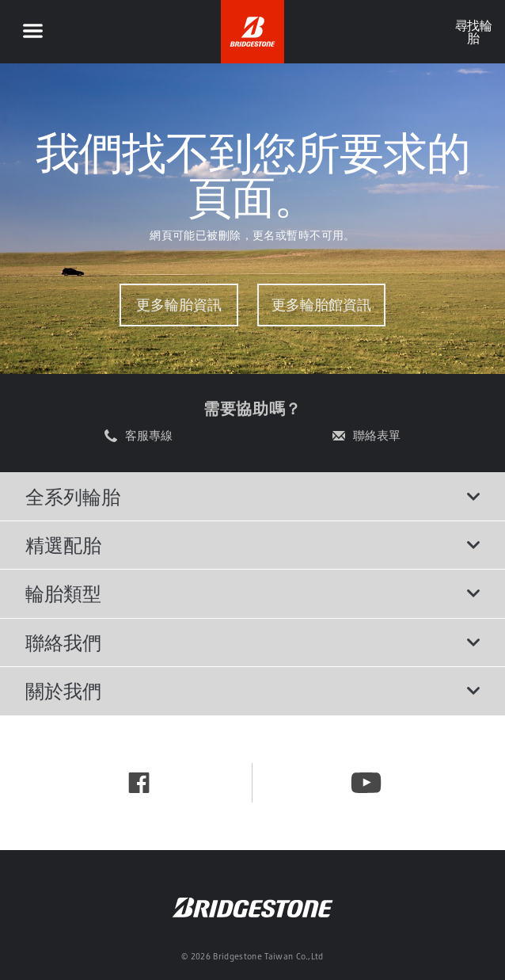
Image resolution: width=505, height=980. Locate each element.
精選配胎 (252, 545)
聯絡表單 (377, 436)
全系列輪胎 (252, 497)
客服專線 (149, 436)
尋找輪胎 (473, 32)
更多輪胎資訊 (179, 305)
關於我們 (252, 691)
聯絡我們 (252, 643)
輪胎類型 (252, 593)
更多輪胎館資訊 (321, 305)
